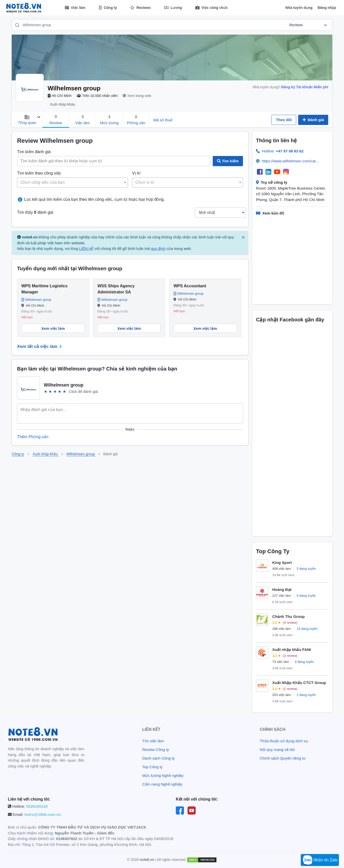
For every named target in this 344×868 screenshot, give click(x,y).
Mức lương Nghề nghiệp (163, 775)
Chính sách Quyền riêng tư (283, 758)
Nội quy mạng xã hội (277, 750)
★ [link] (46, 392)
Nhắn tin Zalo (320, 860)
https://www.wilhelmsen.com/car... (290, 161)
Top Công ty (152, 767)
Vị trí (136, 173)
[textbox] (73, 182)
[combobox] (152, 25)
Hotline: (283, 151)
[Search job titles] (114, 161)
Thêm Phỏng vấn (33, 437)
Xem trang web (137, 96)
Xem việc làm (53, 328)
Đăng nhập (327, 8)
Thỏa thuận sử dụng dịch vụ (284, 741)
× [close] (243, 237)
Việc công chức (212, 8)
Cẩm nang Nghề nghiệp (162, 784)
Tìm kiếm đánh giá (34, 152)
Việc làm (75, 8)
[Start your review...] (130, 414)
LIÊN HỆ (86, 248)
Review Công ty (156, 750)
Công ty (108, 8)
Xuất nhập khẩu (46, 454)
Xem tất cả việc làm (40, 347)
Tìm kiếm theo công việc (39, 173)
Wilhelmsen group (81, 454)
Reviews (140, 8)
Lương (173, 8)
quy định (158, 248)
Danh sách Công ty (159, 758)
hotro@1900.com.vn (43, 814)
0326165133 (37, 806)
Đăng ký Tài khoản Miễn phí (305, 87)
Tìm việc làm (153, 741)
